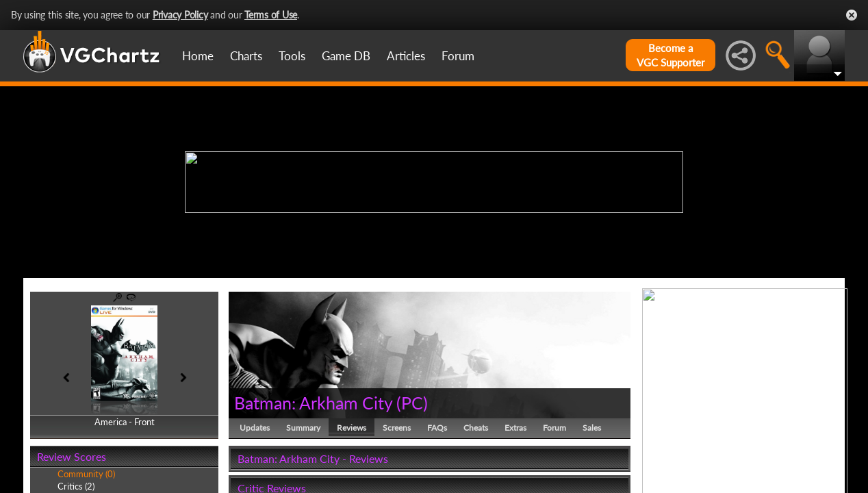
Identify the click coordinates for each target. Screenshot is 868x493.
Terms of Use (271, 15)
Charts (246, 56)
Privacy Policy (180, 15)
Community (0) (86, 474)
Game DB (346, 56)
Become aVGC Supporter (671, 55)
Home (198, 56)
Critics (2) (76, 486)
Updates (255, 428)
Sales (592, 428)
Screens (397, 428)
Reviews (352, 428)
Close (852, 15)
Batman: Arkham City (313, 403)
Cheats (476, 428)
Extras (515, 428)
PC (412, 403)
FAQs (437, 428)
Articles (406, 56)
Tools (292, 56)
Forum (458, 56)
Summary (303, 428)
